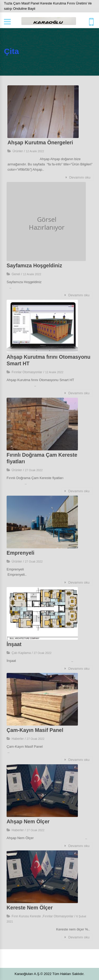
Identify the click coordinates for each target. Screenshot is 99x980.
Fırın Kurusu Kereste (26, 916)
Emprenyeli (20, 553)
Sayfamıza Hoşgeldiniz (34, 265)
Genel (16, 274)
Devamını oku (78, 177)
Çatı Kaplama (21, 653)
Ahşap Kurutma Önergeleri (40, 142)
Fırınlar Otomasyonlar (27, 372)
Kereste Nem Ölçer (30, 908)
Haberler (18, 739)
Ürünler (18, 151)
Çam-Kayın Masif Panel (35, 730)
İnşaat (15, 644)
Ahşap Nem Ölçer (28, 821)
